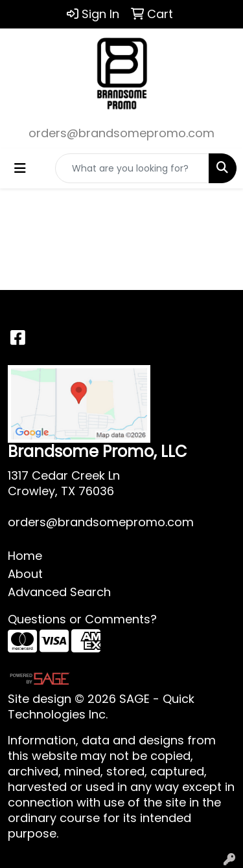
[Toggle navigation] (20, 168)
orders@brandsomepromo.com (121, 133)
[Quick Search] (132, 168)
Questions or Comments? (82, 619)
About (25, 574)
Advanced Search (59, 592)
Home (25, 556)
